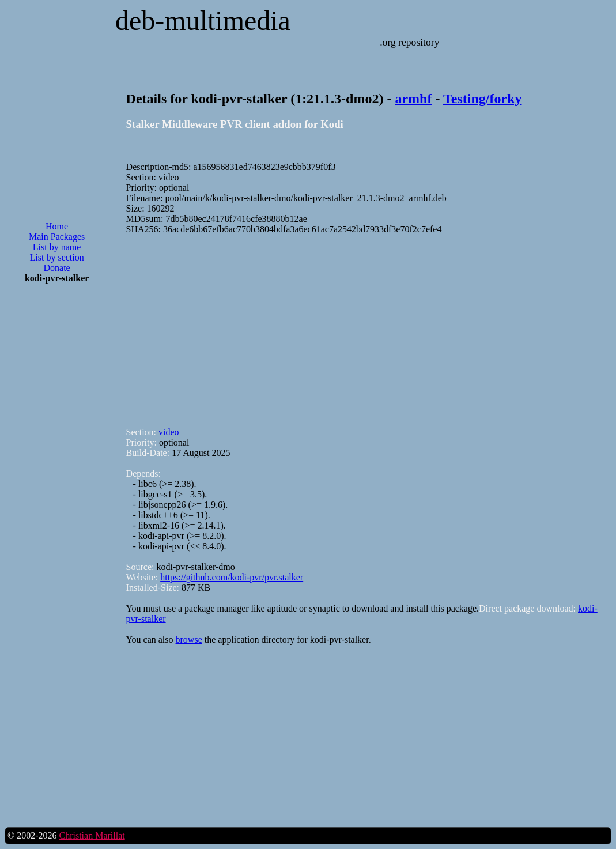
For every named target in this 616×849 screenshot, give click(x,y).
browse (189, 639)
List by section (57, 257)
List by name (57, 247)
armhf (413, 99)
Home (57, 226)
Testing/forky (482, 99)
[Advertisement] (57, 477)
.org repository (409, 42)
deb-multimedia (203, 20)
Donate (57, 268)
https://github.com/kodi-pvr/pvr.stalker (232, 577)
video (169, 432)
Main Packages (57, 237)
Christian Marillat (92, 835)
